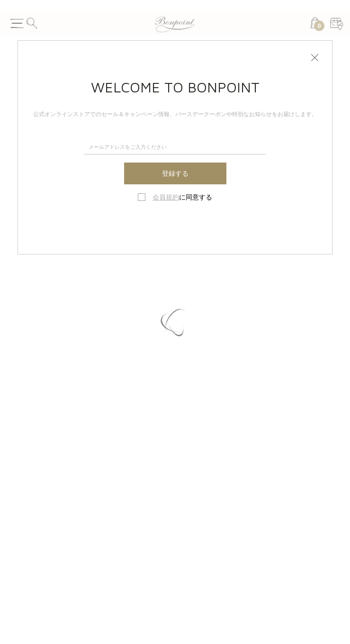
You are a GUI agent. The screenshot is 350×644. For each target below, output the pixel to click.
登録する (175, 173)
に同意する (182, 197)
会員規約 (166, 197)
